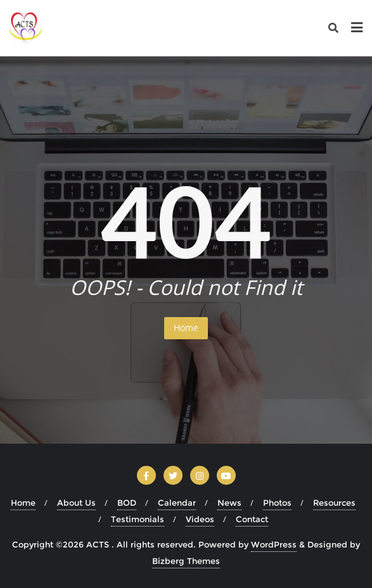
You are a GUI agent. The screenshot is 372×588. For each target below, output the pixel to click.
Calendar (177, 503)
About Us (76, 503)
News (229, 503)
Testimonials (138, 519)
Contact (252, 519)
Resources (334, 503)
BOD (127, 503)
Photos (277, 503)
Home (186, 328)
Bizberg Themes (186, 561)
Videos (200, 519)
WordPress (274, 544)
